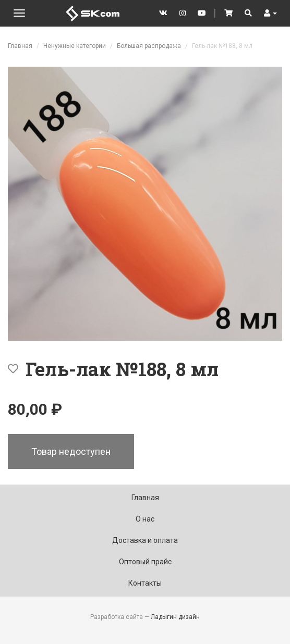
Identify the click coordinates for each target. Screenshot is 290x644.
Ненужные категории (75, 46)
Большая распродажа (149, 46)
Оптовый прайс (145, 562)
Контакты (145, 583)
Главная (20, 46)
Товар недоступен (71, 451)
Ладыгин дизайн (175, 617)
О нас (145, 519)
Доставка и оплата (145, 540)
